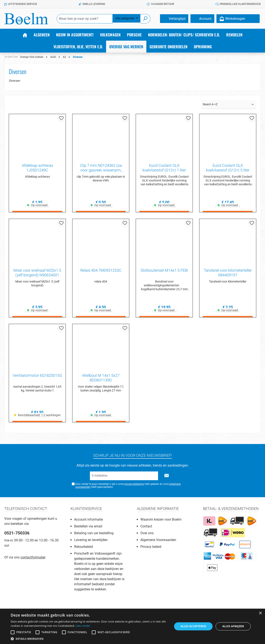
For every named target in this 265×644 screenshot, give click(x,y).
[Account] (202, 19)
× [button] (260, 613)
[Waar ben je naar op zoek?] (85, 19)
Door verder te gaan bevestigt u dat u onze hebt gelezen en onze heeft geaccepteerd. (128, 486)
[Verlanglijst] (174, 19)
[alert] (132, 626)
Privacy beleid (151, 547)
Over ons (147, 533)
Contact (146, 526)
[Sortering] (229, 105)
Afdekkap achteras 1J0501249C (37, 168)
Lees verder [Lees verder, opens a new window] (83, 626)
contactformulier (33, 557)
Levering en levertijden (91, 540)
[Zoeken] (145, 19)
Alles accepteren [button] (193, 626)
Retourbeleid (84, 547)
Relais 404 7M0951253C (101, 271)
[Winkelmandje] (238, 19)
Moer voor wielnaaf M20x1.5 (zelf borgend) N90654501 (37, 273)
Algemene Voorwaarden (158, 540)
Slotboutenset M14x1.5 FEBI (164, 271)
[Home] (25, 35)
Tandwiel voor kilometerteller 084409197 (228, 273)
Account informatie (89, 519)
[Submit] (167, 476)
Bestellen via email (88, 526)
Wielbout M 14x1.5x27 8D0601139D (101, 379)
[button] (89, 639)
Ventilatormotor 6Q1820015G (37, 377)
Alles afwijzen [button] (233, 626)
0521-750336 (17, 533)
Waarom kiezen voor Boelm (161, 519)
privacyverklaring (134, 484)
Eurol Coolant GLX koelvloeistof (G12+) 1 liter (164, 168)
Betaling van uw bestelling (94, 533)
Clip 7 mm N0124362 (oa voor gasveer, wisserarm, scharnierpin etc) (101, 168)
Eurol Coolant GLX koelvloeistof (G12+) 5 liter (228, 168)
